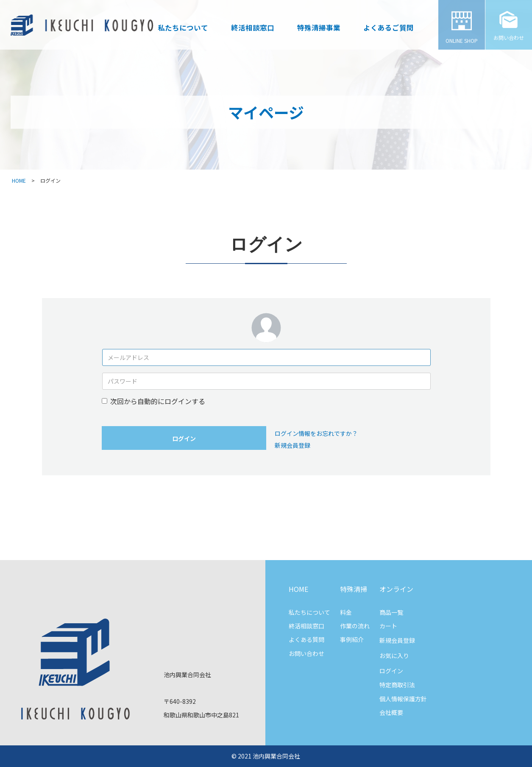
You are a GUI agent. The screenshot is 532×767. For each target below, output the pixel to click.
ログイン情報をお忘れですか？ (316, 433)
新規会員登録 (292, 445)
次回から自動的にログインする (158, 401)
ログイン (184, 438)
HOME (19, 180)
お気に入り (394, 655)
